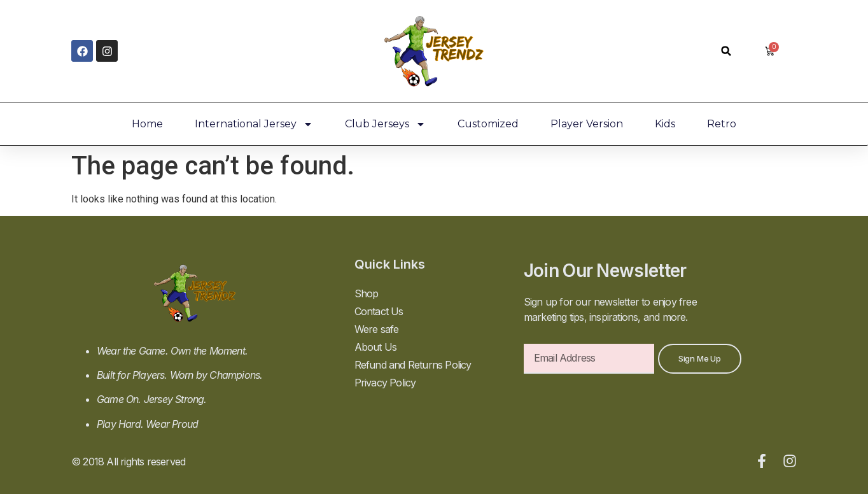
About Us (376, 347)
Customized (488, 124)
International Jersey (254, 124)
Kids (665, 124)
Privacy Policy (385, 383)
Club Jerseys (385, 124)
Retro (722, 124)
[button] (726, 51)
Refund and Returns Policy (413, 365)
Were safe (377, 329)
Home (147, 124)
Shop (367, 293)
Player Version (587, 124)
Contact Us (379, 311)
